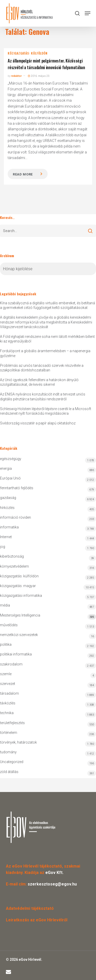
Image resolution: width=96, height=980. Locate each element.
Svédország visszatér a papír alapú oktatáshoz (38, 423)
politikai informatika (16, 654)
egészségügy (11, 459)
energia (6, 468)
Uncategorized (12, 762)
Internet (6, 537)
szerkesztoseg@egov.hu (52, 884)
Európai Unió (10, 478)
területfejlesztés (12, 723)
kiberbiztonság (12, 556)
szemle (6, 674)
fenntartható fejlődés (17, 488)
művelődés (9, 625)
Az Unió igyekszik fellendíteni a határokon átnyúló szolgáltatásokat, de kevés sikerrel (39, 382)
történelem (9, 733)
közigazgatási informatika (21, 596)
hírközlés (7, 508)
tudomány (8, 752)
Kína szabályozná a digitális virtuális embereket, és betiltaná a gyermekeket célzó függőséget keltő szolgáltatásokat (47, 305)
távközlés (8, 703)
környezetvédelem (14, 566)
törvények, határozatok (18, 742)
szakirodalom (11, 664)
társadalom (9, 693)
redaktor (16, 76)
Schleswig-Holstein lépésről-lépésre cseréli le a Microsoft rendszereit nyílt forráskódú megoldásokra (46, 411)
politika (6, 644)
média (5, 605)
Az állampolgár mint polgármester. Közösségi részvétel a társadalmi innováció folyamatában (46, 64)
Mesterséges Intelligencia (48, 616)
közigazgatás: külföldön (28, 53)
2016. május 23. (39, 76)
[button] (88, 13)
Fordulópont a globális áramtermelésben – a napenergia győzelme (45, 353)
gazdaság (8, 498)
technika (7, 713)
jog (3, 547)
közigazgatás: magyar (18, 586)
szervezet (8, 684)
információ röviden (15, 517)
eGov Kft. (54, 873)
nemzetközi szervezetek (19, 635)
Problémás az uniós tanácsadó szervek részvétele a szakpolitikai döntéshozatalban (42, 368)
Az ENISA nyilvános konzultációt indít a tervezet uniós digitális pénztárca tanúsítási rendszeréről (43, 397)
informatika (9, 527)
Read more (23, 174)
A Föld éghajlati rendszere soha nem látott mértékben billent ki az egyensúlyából (47, 339)
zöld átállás (9, 772)
